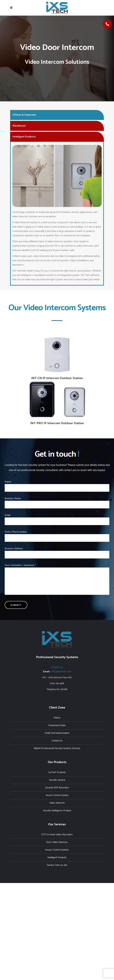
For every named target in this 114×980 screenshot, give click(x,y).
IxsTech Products (57, 772)
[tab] (57, 115)
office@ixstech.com (61, 672)
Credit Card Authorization (57, 733)
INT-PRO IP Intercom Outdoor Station (57, 423)
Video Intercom (57, 803)
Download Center (57, 725)
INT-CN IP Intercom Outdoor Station (57, 378)
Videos (57, 718)
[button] (107, 24)
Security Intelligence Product (57, 811)
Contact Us (57, 667)
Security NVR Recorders (57, 788)
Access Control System (57, 795)
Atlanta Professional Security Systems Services (57, 748)
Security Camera (57, 780)
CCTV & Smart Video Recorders (57, 835)
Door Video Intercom (57, 842)
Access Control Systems (57, 850)
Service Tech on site (57, 865)
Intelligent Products (57, 857)
